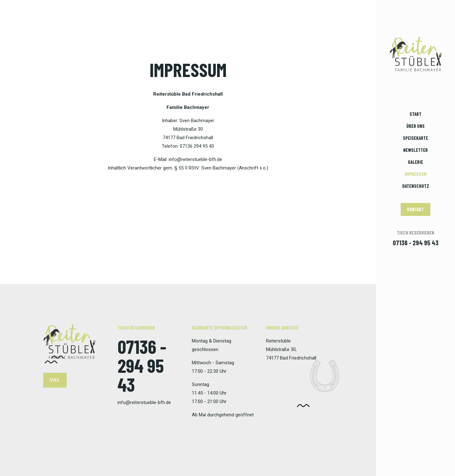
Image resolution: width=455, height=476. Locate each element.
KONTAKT (416, 209)
